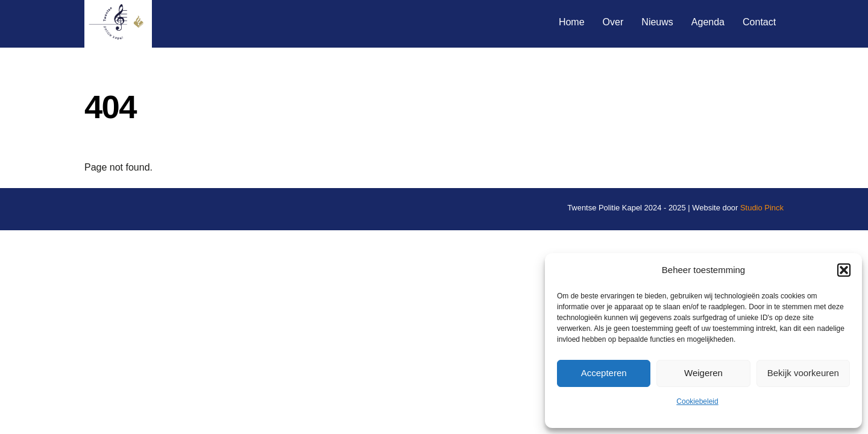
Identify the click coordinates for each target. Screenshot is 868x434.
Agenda (708, 22)
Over (613, 22)
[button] (844, 270)
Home (572, 22)
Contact (759, 22)
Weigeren (703, 373)
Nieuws (657, 22)
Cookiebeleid (697, 401)
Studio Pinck (762, 208)
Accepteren (604, 373)
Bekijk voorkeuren (803, 373)
